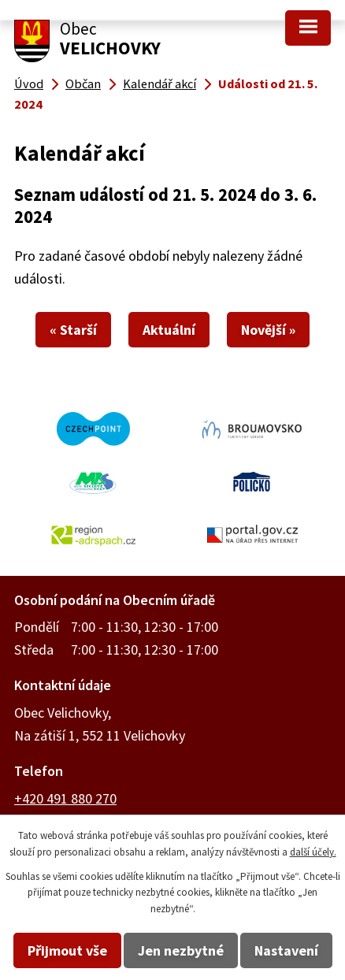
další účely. (313, 852)
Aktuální (169, 330)
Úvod (29, 84)
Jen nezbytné (181, 950)
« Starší (73, 330)
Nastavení (286, 950)
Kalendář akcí (160, 84)
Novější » (268, 330)
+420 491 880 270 (65, 798)
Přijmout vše (67, 950)
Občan (83, 84)
